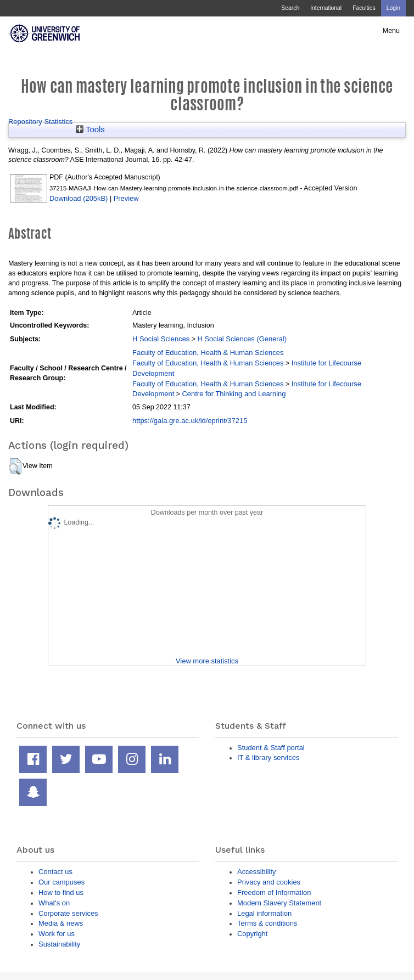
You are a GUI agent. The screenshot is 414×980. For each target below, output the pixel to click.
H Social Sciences (161, 339)
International (326, 8)
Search (290, 8)
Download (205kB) (79, 198)
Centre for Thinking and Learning (234, 394)
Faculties (364, 8)
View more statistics (207, 661)
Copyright (252, 934)
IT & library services (268, 757)
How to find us (61, 892)
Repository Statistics (40, 122)
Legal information (264, 913)
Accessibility (256, 872)
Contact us (55, 872)
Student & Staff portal (271, 748)
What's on (54, 903)
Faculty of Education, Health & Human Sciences (208, 353)
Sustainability (59, 944)
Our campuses (61, 882)
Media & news (61, 923)
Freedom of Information (274, 892)
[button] (15, 466)
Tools (90, 129)
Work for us (57, 934)
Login (393, 8)
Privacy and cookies (269, 882)
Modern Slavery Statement (279, 903)
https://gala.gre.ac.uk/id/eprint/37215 (190, 421)
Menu (391, 31)
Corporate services (68, 913)
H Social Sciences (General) (242, 339)
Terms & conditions (267, 923)
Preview (126, 198)
